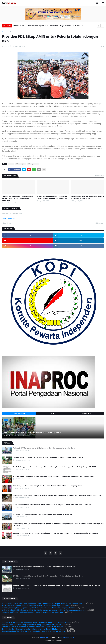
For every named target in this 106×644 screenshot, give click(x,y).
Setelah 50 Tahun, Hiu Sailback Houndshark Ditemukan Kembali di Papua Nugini (33, 627)
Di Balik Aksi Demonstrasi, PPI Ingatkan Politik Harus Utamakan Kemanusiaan (52, 197)
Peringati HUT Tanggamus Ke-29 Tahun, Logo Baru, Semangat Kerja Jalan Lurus (44, 448)
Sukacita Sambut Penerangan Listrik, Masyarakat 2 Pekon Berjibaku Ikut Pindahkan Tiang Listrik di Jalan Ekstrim (57, 495)
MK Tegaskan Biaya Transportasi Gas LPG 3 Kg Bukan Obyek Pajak (88, 197)
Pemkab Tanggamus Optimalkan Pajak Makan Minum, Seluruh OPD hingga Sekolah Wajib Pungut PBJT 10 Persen (57, 467)
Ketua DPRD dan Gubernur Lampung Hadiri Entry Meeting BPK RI (33, 432)
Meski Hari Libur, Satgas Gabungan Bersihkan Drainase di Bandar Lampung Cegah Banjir (36, 606)
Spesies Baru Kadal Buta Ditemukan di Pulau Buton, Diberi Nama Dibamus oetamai (34, 631)
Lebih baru (7, 223)
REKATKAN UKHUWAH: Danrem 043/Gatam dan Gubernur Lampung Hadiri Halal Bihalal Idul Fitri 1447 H (53, 505)
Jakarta (13, 32)
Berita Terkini (19, 413)
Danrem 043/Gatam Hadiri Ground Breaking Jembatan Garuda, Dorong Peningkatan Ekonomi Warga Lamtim (56, 533)
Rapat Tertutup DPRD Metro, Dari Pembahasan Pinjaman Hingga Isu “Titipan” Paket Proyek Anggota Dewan (43, 604)
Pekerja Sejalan (21, 164)
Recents (53, 413)
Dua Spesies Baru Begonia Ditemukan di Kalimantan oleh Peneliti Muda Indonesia (33, 629)
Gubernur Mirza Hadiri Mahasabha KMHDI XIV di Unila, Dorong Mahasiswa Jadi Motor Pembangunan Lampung (44, 610)
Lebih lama (99, 223)
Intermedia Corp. (67, 637)
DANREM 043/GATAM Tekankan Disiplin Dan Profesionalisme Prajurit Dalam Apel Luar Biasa (48, 26)
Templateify (44, 637)
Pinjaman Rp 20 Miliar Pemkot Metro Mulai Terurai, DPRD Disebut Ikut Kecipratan (33, 612)
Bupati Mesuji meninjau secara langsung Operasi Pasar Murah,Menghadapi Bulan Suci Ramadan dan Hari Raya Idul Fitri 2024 (58, 525)
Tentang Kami (49, 641)
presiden (35, 164)
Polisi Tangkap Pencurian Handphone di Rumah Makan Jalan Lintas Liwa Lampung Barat (48, 486)
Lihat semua (100, 176)
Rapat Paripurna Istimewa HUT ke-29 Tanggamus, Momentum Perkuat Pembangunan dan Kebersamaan (54, 476)
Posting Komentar (9, 218)
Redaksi (59, 641)
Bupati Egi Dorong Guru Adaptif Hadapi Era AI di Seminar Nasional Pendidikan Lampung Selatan (38, 608)
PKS (29, 164)
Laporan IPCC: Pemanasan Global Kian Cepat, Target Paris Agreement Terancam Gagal (36, 622)
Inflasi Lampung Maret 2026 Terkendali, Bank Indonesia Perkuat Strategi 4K (42, 514)
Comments (87, 413)
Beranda (5, 32)
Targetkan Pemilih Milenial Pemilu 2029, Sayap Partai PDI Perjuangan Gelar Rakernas (18, 198)
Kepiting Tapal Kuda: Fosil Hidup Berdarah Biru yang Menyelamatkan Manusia (32, 625)
